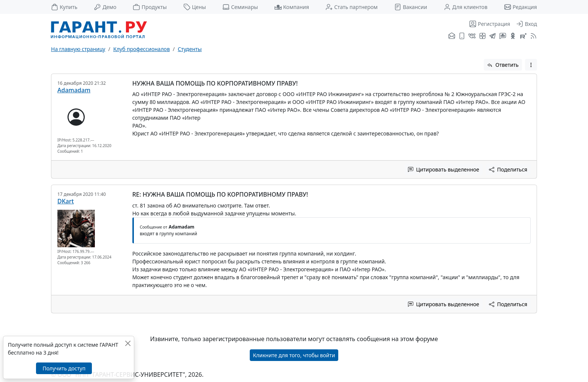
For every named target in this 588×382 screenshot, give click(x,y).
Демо (105, 7)
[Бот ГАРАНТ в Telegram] (503, 36)
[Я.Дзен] (482, 36)
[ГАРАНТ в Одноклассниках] (513, 36)
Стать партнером (352, 7)
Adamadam (74, 90)
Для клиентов (466, 7)
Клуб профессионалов (142, 49)
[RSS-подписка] (533, 36)
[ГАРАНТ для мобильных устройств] (462, 36)
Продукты (150, 7)
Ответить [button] (503, 65)
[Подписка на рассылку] (452, 36)
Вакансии (411, 7)
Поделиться (508, 169)
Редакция (520, 7)
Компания (292, 7)
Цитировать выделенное (444, 169)
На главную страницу (78, 49)
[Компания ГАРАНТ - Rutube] (523, 36)
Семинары (240, 7)
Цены (195, 7)
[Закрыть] (128, 343)
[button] (531, 65)
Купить (64, 7)
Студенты (190, 49)
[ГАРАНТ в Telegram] (493, 36)
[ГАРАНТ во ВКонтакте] (472, 36)
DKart (66, 201)
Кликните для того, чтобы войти (294, 355)
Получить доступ (64, 368)
